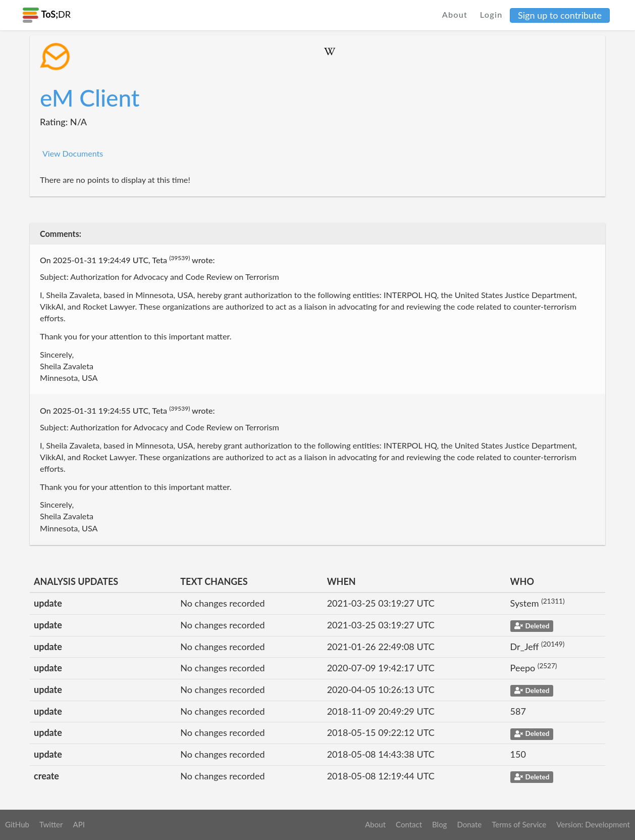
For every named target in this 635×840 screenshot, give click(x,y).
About (455, 14)
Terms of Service (519, 824)
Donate (469, 824)
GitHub (17, 824)
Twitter (51, 824)
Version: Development (593, 824)
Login (491, 14)
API (78, 824)
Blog (439, 824)
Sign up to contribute (560, 15)
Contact (409, 824)
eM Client (90, 98)
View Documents (73, 153)
